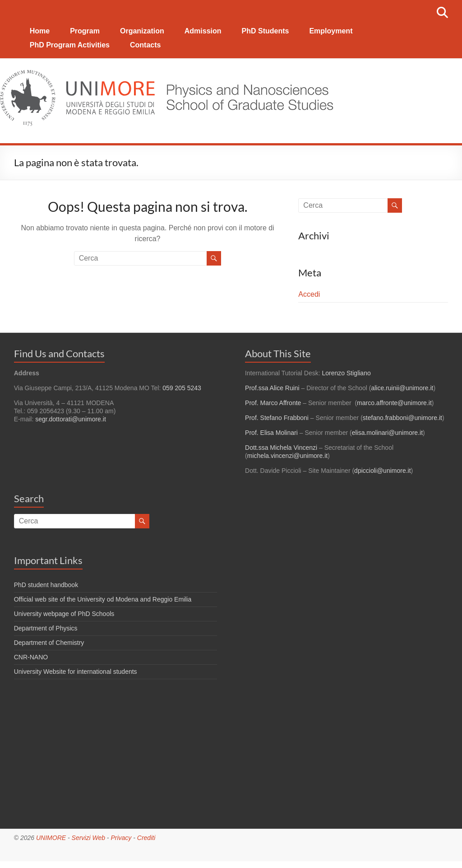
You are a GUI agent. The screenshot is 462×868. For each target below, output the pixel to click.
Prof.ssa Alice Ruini (272, 388)
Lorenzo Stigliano (346, 373)
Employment (331, 31)
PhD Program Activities (70, 45)
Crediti (146, 838)
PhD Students (266, 31)
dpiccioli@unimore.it (382, 471)
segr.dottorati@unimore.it (71, 419)
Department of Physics (46, 628)
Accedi (309, 294)
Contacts (145, 45)
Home (40, 31)
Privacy (121, 838)
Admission (203, 31)
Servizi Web (88, 838)
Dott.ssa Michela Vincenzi (281, 448)
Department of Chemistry (49, 643)
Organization (142, 31)
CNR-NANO (31, 657)
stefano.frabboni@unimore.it (402, 418)
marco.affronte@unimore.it (394, 403)
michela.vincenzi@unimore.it (287, 456)
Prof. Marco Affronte (273, 403)
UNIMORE (51, 838)
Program (85, 31)
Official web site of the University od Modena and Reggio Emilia (103, 599)
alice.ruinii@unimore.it (402, 388)
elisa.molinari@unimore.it (387, 433)
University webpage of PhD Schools (64, 614)
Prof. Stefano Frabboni (277, 418)
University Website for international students (76, 672)
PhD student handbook (46, 585)
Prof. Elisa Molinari (271, 433)
